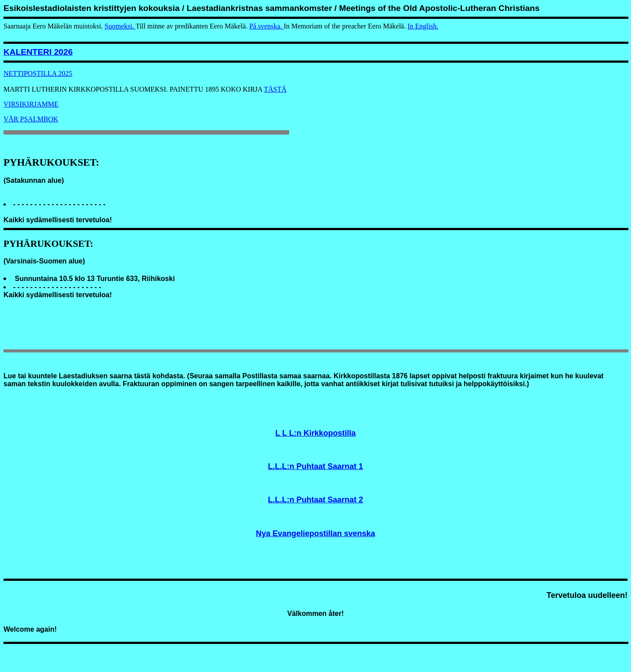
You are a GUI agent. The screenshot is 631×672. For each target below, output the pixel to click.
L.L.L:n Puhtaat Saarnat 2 (315, 500)
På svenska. (267, 26)
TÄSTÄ (275, 89)
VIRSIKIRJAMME (31, 104)
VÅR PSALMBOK (31, 119)
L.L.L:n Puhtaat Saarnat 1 (315, 466)
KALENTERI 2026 (38, 52)
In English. (423, 26)
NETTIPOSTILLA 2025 (38, 73)
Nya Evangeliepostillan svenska (315, 533)
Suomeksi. (120, 26)
